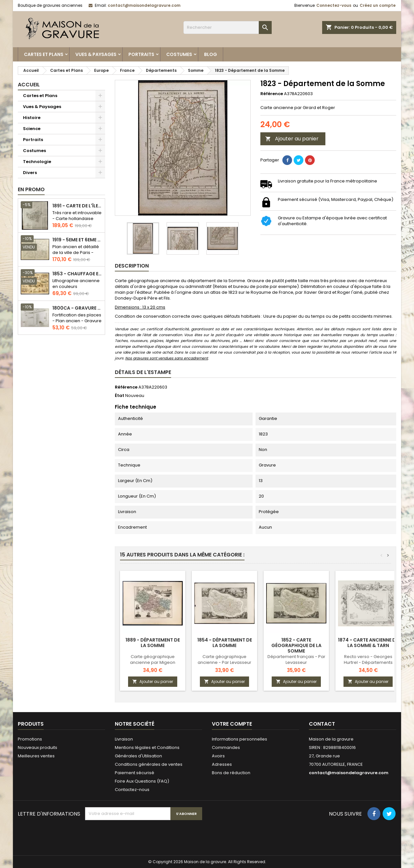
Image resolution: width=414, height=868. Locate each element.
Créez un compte (378, 5)
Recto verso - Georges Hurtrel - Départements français (368, 662)
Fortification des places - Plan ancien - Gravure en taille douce (77, 321)
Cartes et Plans (44, 54)
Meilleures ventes (36, 756)
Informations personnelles (240, 739)
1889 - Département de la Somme (153, 643)
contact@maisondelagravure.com (144, 5)
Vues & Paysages (96, 54)
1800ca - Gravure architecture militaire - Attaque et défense (77, 308)
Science (32, 129)
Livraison (124, 739)
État (120, 396)
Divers (30, 173)
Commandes (226, 747)
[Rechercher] (228, 27)
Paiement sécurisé (135, 773)
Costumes (179, 54)
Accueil (29, 85)
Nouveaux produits (38, 747)
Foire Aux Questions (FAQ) (142, 781)
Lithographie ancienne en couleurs (76, 284)
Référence (272, 94)
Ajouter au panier (292, 139)
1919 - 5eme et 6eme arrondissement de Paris (77, 240)
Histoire (32, 118)
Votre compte (232, 724)
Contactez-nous (132, 790)
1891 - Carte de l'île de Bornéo (77, 206)
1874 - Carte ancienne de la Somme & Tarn (368, 643)
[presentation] (134, 836)
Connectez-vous (334, 5)
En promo (31, 189)
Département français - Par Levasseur (296, 659)
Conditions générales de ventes (149, 764)
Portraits (141, 54)
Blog (211, 54)
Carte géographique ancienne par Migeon (153, 659)
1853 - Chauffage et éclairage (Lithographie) (77, 274)
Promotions (30, 739)
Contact (322, 724)
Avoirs (218, 756)
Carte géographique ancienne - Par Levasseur (224, 659)
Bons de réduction (231, 773)
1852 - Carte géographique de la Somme (296, 645)
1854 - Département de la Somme (225, 643)
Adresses (222, 764)
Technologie (37, 162)
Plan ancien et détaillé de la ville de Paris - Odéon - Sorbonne (76, 253)
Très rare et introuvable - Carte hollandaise (77, 216)
